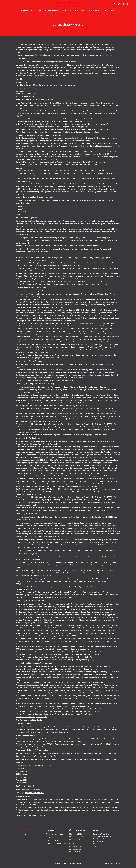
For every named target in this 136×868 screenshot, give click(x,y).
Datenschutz (66, 863)
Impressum (58, 863)
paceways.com (116, 863)
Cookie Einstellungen (76, 863)
